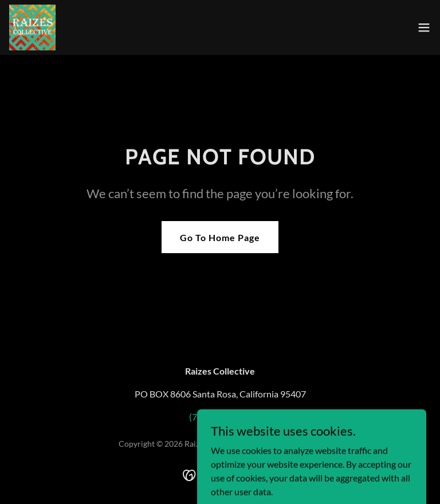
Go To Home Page (220, 237)
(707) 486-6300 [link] (220, 417)
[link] (32, 27)
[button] (424, 27)
